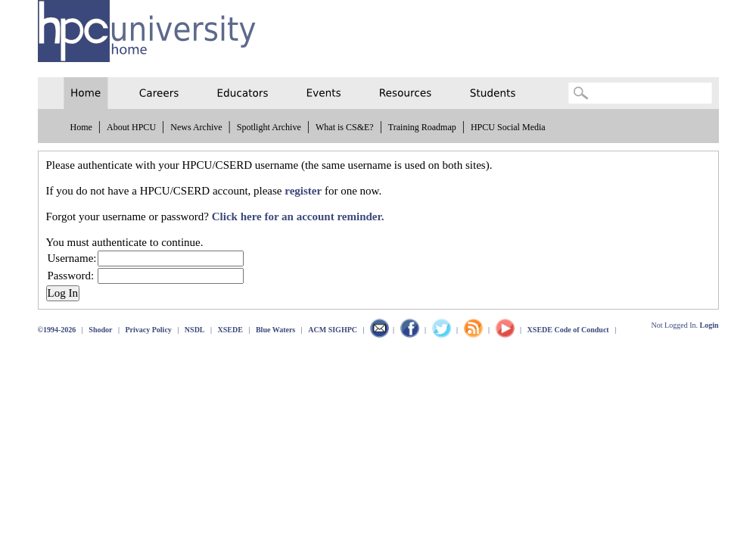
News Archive (196, 127)
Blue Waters (275, 330)
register (303, 191)
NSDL (195, 330)
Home (81, 127)
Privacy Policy (148, 330)
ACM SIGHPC (333, 330)
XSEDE (230, 330)
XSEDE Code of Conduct (568, 330)
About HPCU (131, 127)
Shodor (100, 330)
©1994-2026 (57, 330)
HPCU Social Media (508, 127)
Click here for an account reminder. (298, 216)
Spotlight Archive (269, 127)
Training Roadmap (422, 127)
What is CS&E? (345, 127)
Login (709, 325)
